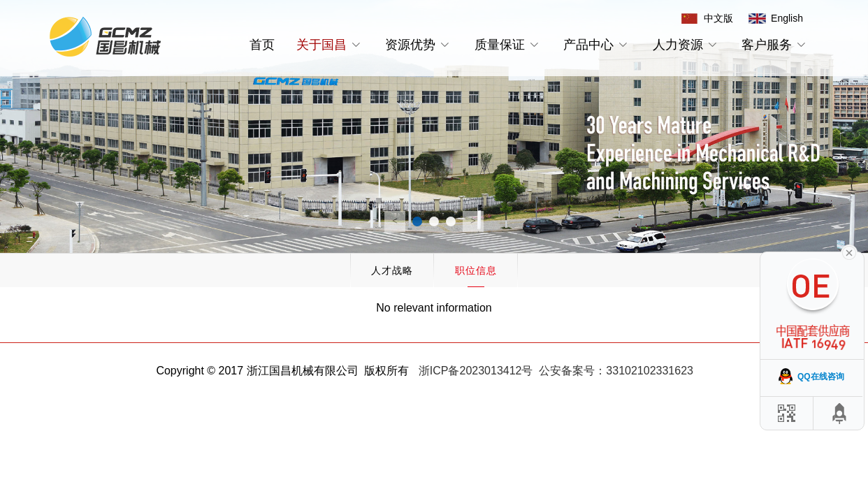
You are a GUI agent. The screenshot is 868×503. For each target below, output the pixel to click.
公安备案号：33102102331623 (616, 371)
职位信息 (476, 270)
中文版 (718, 18)
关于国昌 (330, 45)
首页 (262, 45)
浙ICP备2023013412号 (476, 371)
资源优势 (419, 45)
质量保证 (508, 45)
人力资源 (687, 45)
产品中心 (597, 45)
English (787, 18)
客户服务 (775, 45)
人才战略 (392, 270)
